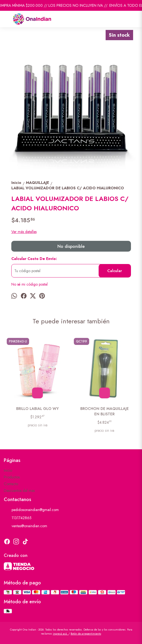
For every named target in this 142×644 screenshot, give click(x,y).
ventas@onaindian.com (25, 526)
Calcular (115, 271)
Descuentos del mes (19, 491)
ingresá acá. (61, 634)
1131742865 (18, 518)
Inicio (8, 470)
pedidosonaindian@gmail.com (31, 510)
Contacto (11, 484)
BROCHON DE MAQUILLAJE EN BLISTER (105, 411)
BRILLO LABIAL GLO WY (37, 409)
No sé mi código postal (30, 284)
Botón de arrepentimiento (86, 634)
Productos (12, 477)
